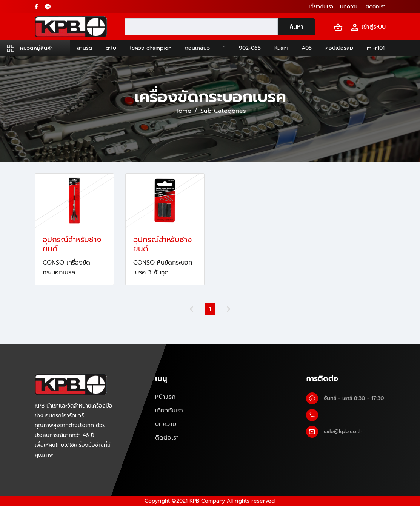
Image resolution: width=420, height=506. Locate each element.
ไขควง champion (151, 48)
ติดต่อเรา (167, 438)
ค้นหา (296, 27)
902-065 (250, 48)
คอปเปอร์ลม (339, 48)
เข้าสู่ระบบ (368, 27)
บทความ (166, 424)
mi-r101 (376, 48)
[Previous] (191, 309)
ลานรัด (85, 48)
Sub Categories (223, 111)
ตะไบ (111, 48)
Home (183, 111)
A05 (307, 48)
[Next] (229, 309)
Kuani (281, 48)
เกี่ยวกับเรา (169, 411)
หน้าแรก (165, 397)
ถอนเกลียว (197, 48)
